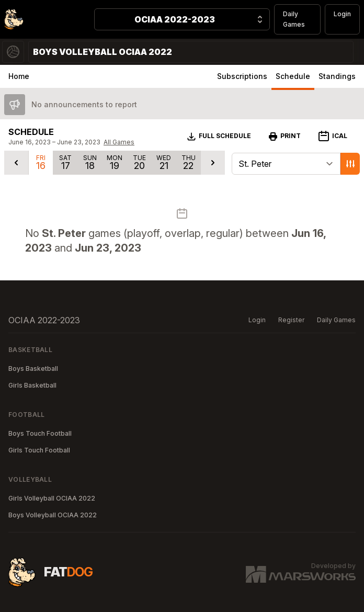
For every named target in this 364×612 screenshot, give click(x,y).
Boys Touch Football (40, 433)
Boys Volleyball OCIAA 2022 (53, 515)
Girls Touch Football (39, 450)
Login (342, 14)
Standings (337, 76)
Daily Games (294, 19)
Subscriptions (242, 76)
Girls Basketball (32, 385)
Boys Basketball (33, 369)
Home (19, 76)
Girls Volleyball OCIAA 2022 (52, 498)
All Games (119, 142)
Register (291, 320)
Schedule (293, 76)
